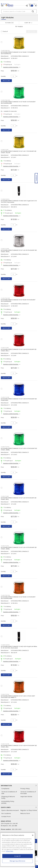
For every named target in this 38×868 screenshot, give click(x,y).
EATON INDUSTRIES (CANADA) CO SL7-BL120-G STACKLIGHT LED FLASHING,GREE (18, 102)
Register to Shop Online (29, 810)
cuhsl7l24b (5, 496)
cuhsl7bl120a (5, 595)
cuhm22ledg (5, 199)
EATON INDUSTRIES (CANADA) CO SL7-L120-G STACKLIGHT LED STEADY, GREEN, (19, 449)
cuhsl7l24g (5, 546)
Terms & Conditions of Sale (9, 793)
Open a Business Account (10, 810)
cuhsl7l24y (5, 150)
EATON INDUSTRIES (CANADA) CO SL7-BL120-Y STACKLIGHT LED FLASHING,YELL (18, 53)
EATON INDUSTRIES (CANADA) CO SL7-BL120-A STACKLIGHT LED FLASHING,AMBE (18, 598)
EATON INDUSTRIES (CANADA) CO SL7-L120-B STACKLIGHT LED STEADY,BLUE (19, 400)
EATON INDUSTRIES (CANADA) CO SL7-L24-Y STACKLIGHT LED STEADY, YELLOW (19, 152)
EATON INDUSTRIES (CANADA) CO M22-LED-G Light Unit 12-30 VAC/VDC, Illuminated (19, 201)
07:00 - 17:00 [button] (32, 4)
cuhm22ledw (5, 645)
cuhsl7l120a (5, 694)
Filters (9, 23)
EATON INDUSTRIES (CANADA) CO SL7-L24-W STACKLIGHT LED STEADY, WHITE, (19, 251)
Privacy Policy (25, 789)
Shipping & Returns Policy (8, 797)
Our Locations (6, 813)
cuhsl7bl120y (5, 51)
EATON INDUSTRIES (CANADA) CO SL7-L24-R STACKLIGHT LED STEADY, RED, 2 (19, 350)
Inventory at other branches (11, 67)
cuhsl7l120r (5, 744)
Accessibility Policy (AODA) (8, 802)
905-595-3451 (17, 829)
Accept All (18, 856)
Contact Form (6, 816)
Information (19, 786)
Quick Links (19, 807)
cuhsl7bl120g (6, 100)
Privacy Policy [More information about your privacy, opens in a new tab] (9, 851)
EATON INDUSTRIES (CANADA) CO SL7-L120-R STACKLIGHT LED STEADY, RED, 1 (19, 746)
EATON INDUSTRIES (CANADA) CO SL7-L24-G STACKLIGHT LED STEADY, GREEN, (19, 548)
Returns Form (25, 813)
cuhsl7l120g (5, 447)
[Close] (33, 835)
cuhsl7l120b (5, 397)
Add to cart (6, 81)
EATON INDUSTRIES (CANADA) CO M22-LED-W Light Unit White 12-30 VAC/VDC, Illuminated (19, 647)
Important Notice (26, 797)
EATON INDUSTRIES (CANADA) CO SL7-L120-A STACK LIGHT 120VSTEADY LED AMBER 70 (18, 697)
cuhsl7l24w (5, 249)
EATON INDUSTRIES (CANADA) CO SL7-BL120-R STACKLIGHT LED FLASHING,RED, (18, 301)
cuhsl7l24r (5, 348)
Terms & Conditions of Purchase (28, 793)
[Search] (19, 11)
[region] (17, 850)
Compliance (5, 789)
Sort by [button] (28, 23)
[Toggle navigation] (2, 6)
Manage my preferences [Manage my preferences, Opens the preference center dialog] (17, 861)
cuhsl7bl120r (5, 298)
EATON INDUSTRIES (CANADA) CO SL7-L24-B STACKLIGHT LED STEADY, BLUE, (19, 499)
